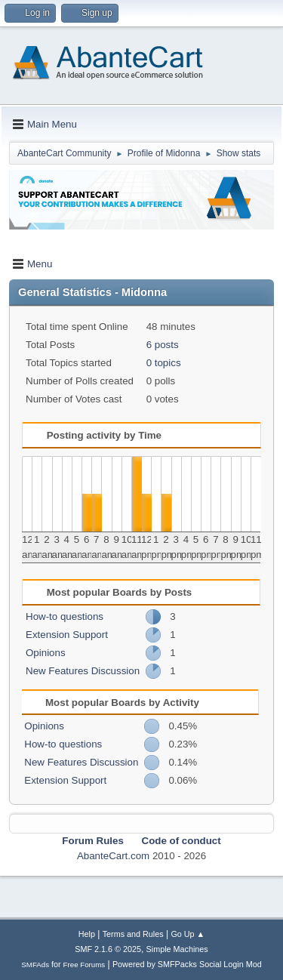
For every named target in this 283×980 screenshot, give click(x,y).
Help (87, 934)
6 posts (163, 345)
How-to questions (65, 616)
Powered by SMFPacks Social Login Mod (187, 964)
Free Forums (85, 965)
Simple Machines (177, 949)
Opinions (46, 653)
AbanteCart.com (113, 856)
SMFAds (35, 965)
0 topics (164, 363)
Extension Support (67, 635)
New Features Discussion (83, 671)
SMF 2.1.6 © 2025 (108, 949)
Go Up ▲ (188, 934)
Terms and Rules (133, 934)
